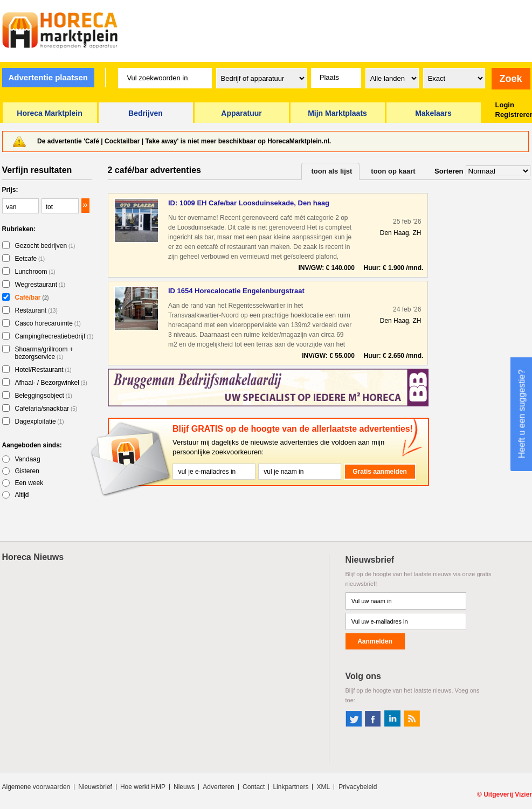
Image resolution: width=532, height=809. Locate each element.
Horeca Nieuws (33, 557)
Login (505, 105)
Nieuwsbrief (95, 787)
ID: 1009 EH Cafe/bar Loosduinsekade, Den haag (249, 203)
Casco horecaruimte (48, 323)
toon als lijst (332, 171)
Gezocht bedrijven (45, 246)
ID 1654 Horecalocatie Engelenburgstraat (236, 291)
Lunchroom (35, 272)
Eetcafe (30, 259)
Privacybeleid (358, 787)
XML (323, 787)
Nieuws (184, 787)
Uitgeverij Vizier (508, 794)
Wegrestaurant (40, 285)
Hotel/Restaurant (43, 370)
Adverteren (219, 787)
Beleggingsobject (44, 396)
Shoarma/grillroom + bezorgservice (44, 353)
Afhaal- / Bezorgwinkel (51, 383)
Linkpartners (291, 787)
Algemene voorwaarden (36, 787)
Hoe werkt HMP (143, 787)
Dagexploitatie (40, 421)
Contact (254, 787)
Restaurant (36, 310)
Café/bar (32, 298)
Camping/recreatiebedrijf (54, 336)
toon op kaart (393, 171)
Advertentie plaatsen (48, 77)
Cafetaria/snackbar (46, 409)
